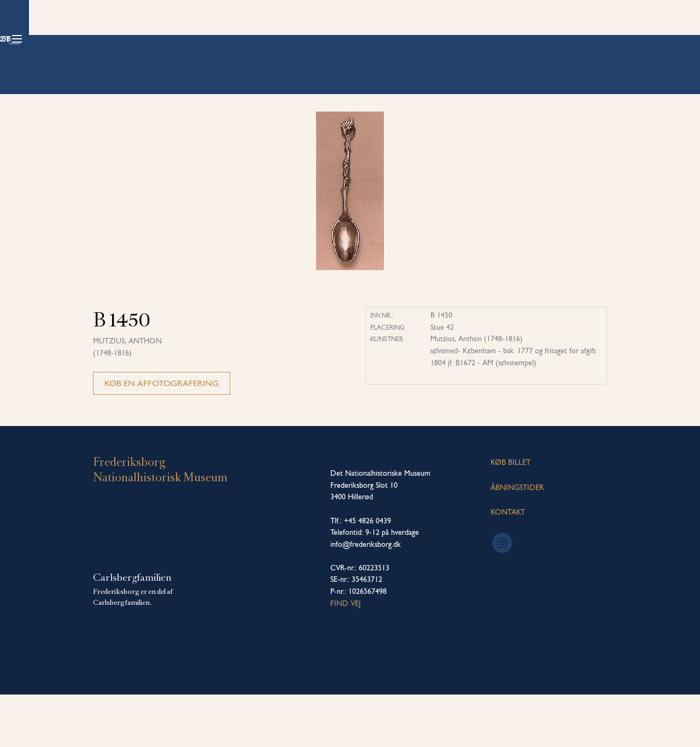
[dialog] (679, 725)
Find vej (346, 656)
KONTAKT (508, 564)
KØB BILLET (511, 515)
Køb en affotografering (162, 436)
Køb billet (569, 39)
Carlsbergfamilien (132, 630)
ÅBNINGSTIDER (517, 540)
